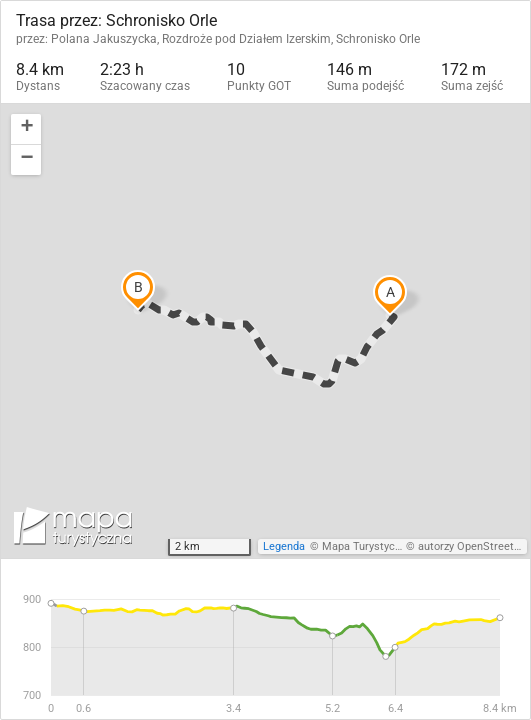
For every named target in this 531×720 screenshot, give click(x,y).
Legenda (284, 546)
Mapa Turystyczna (367, 546)
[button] (26, 129)
